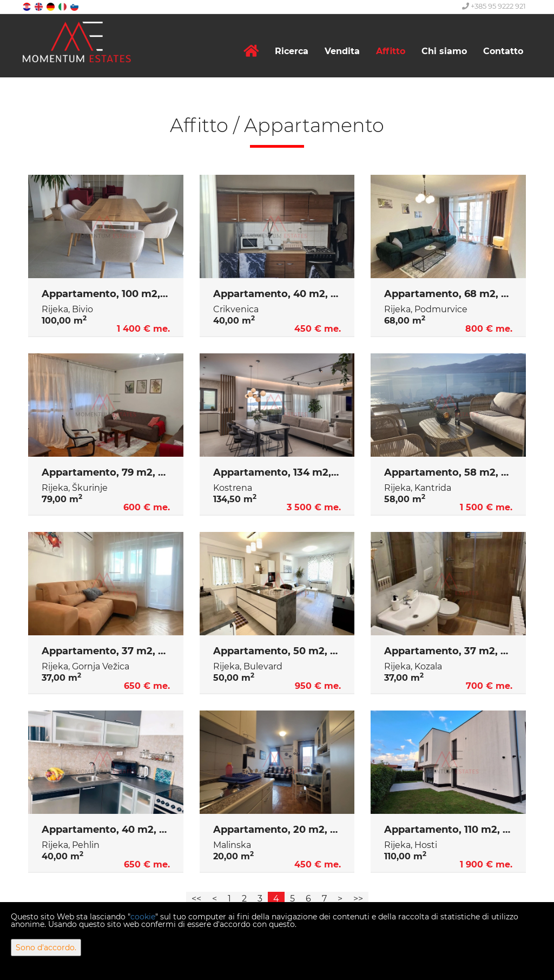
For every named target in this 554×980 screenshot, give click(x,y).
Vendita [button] (342, 51)
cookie (143, 917)
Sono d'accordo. (46, 948)
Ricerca (292, 51)
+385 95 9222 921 (494, 6)
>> (358, 899)
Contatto (503, 51)
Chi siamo (444, 51)
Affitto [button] (391, 51)
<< (196, 899)
